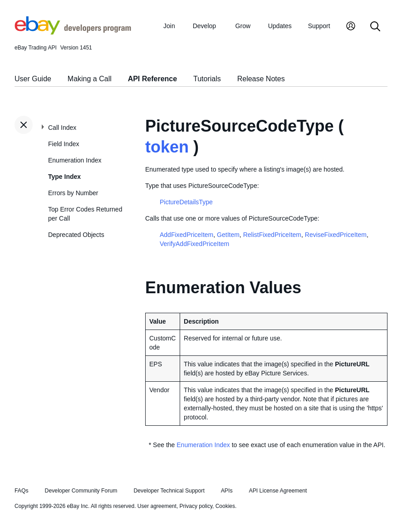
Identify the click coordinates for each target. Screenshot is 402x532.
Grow (243, 26)
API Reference (153, 79)
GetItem (228, 235)
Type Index (64, 177)
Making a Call (90, 79)
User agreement (157, 506)
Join (169, 26)
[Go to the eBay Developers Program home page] (73, 32)
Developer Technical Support (169, 491)
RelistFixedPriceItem (272, 235)
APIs (227, 491)
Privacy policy (196, 506)
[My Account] (351, 27)
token (167, 147)
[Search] (375, 27)
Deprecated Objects (76, 235)
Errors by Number (73, 193)
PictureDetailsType (186, 202)
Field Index (64, 144)
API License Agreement (278, 491)
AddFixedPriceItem (186, 235)
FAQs (22, 491)
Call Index (62, 128)
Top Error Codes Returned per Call (85, 214)
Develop (204, 26)
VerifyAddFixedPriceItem (194, 244)
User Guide (33, 79)
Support (319, 26)
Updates (280, 26)
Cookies (225, 506)
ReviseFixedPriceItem (336, 235)
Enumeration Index (75, 160)
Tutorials (207, 79)
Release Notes (261, 79)
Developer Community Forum (81, 491)
